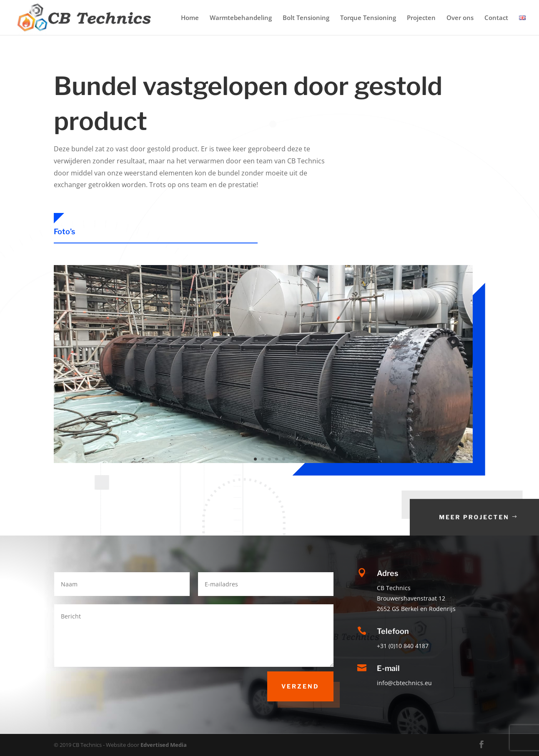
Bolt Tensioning (306, 18)
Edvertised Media (164, 745)
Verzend (300, 686)
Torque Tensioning (368, 18)
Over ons (460, 18)
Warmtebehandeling (241, 18)
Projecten (421, 18)
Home (190, 18)
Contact (496, 18)
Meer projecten (494, 517)
